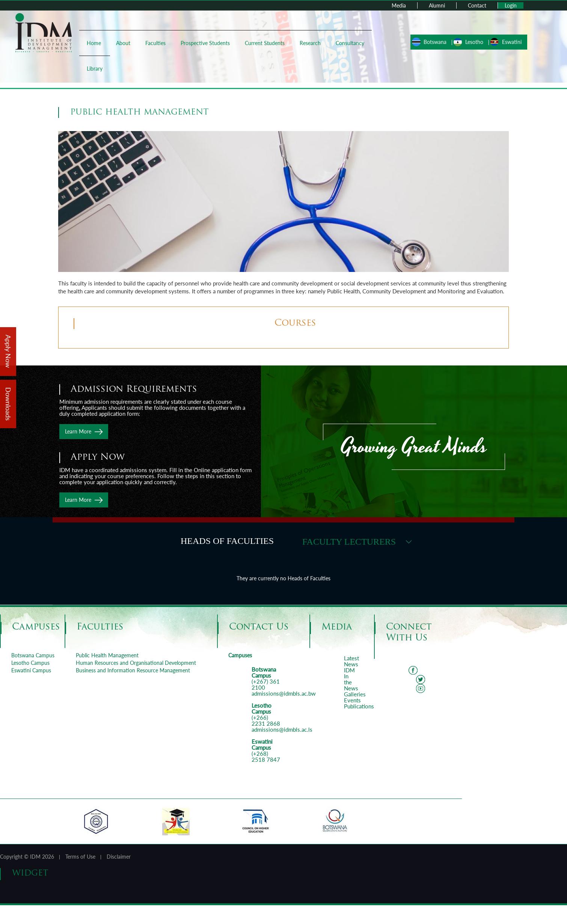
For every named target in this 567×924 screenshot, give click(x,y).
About (125, 43)
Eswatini (510, 42)
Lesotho (473, 42)
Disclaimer (119, 857)
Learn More (78, 431)
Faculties (157, 43)
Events (352, 700)
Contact (477, 5)
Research (312, 43)
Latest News (351, 661)
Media (399, 5)
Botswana (434, 42)
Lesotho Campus (30, 663)
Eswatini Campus (31, 670)
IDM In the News (351, 679)
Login (511, 5)
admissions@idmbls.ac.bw (284, 693)
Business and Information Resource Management (133, 670)
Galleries (355, 694)
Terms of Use (80, 857)
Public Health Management (107, 655)
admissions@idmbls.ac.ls (282, 729)
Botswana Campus (33, 655)
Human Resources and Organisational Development (136, 663)
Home (95, 43)
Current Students (266, 43)
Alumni (437, 5)
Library (96, 69)
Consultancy (351, 43)
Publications (359, 706)
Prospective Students (207, 43)
